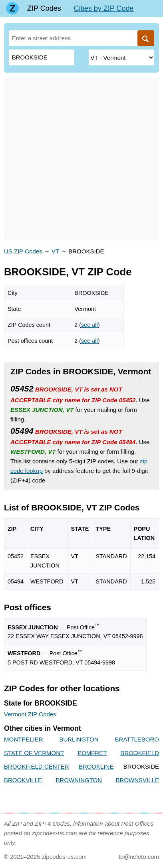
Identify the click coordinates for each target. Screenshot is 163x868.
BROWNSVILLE (137, 780)
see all (89, 325)
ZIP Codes (44, 8)
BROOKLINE (96, 766)
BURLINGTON (79, 739)
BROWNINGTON (79, 780)
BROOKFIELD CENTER (37, 766)
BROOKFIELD (140, 753)
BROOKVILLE (23, 780)
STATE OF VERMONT (34, 753)
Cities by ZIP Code (104, 8)
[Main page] (12, 8)
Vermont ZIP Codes (30, 714)
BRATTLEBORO (137, 739)
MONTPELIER (24, 739)
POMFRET (92, 753)
